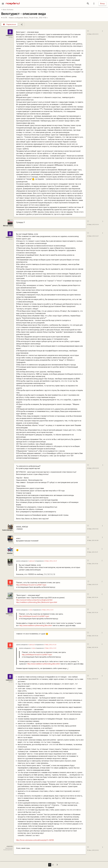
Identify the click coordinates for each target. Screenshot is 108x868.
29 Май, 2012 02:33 (93, 468)
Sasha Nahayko (7, 530)
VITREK (10, 586)
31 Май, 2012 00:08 (93, 540)
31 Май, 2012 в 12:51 (47, 610)
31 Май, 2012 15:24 (93, 597)
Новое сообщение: (16, 18)
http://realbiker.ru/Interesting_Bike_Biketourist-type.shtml (37, 602)
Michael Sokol (8, 226)
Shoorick (10, 599)
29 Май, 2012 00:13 (93, 34)
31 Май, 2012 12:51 (92, 585)
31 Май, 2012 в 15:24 (50, 645)
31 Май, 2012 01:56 (93, 564)
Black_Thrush (29, 18)
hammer (10, 553)
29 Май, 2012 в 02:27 (51, 561)
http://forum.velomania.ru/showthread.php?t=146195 (35, 840)
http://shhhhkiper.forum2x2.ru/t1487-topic (31, 585)
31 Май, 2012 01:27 (92, 552)
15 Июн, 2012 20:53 (93, 850)
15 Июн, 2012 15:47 (93, 679)
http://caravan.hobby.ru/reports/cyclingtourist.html (34, 600)
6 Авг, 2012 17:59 (41, 18)
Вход (102, 3)
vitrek (30, 610)
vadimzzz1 (9, 35)
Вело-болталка (7, 10)
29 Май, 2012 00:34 (93, 225)
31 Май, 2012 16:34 (93, 647)
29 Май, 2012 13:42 (93, 529)
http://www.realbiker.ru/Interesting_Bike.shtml (36, 625)
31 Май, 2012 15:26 (93, 636)
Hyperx (10, 565)
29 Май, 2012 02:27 (93, 236)
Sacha (10, 542)
